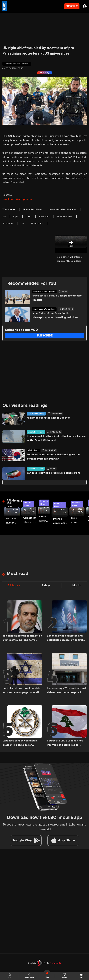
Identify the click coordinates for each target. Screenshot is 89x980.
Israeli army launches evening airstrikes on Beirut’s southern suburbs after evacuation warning (78, 521)
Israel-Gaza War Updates (44, 292)
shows (64, 976)
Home (9, 976)
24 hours (14, 586)
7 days (46, 586)
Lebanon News (28, 504)
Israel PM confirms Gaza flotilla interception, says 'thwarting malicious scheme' (55, 316)
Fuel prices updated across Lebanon (49, 418)
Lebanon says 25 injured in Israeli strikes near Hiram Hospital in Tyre (67, 691)
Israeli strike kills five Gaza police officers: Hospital (57, 298)
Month (77, 586)
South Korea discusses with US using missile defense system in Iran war (53, 457)
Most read (18, 574)
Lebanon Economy (36, 414)
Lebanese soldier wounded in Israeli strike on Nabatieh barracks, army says (20, 743)
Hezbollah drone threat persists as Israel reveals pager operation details (22, 691)
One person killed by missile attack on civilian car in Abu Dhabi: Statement (56, 438)
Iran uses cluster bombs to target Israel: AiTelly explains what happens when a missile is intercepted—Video (13, 521)
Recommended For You (32, 284)
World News (33, 450)
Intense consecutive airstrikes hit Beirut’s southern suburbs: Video (60, 521)
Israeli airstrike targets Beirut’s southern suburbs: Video (45, 519)
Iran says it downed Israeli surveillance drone (54, 473)
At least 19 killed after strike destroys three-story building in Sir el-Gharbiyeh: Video (29, 521)
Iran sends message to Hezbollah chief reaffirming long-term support (22, 638)
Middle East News (36, 432)
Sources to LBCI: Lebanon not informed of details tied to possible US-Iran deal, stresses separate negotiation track (65, 743)
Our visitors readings (25, 406)
